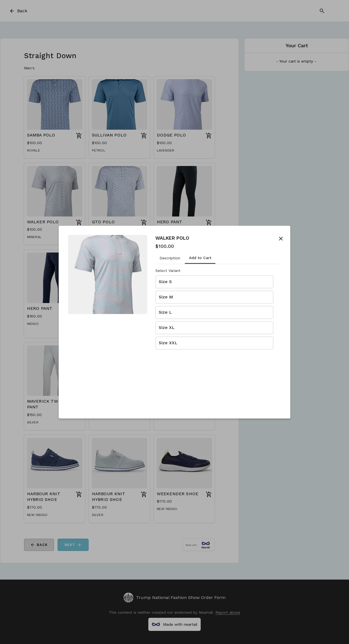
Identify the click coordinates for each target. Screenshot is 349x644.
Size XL (167, 328)
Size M (166, 297)
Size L (165, 312)
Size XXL (168, 343)
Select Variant (168, 271)
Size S (165, 282)
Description (170, 258)
